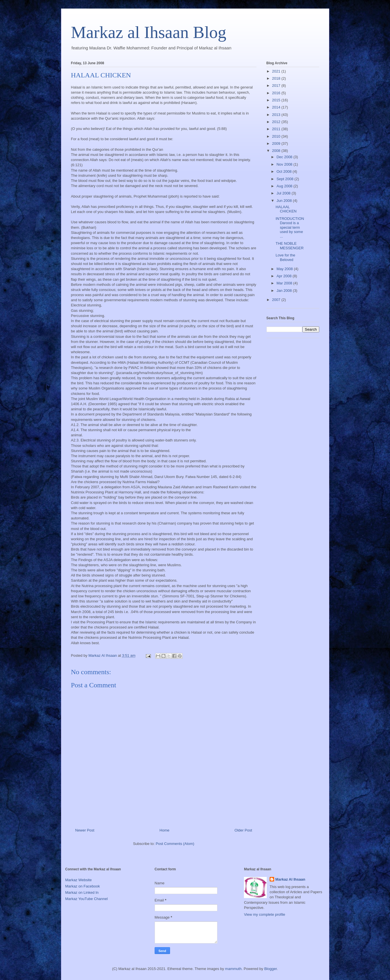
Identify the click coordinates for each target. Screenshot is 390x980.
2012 (277, 122)
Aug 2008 (285, 186)
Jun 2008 (285, 201)
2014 (277, 107)
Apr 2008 (284, 276)
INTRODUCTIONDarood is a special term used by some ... (290, 227)
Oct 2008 (284, 171)
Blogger (270, 969)
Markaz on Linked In (82, 892)
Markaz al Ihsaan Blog (149, 32)
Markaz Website (79, 880)
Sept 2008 (285, 179)
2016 (277, 93)
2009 (277, 143)
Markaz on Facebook (83, 886)
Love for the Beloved (285, 257)
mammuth (233, 969)
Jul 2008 (284, 193)
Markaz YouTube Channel (87, 899)
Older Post (243, 830)
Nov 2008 (285, 164)
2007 (277, 300)
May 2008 (285, 269)
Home (164, 830)
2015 (277, 100)
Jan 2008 (285, 291)
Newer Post (85, 830)
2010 (277, 136)
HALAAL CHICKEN (286, 209)
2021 (277, 71)
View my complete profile (264, 914)
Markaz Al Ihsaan (290, 879)
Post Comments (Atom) (175, 844)
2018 (277, 78)
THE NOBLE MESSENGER (290, 246)
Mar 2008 (285, 283)
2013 (277, 115)
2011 (277, 129)
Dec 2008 (285, 157)
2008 (277, 151)
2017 (277, 86)
